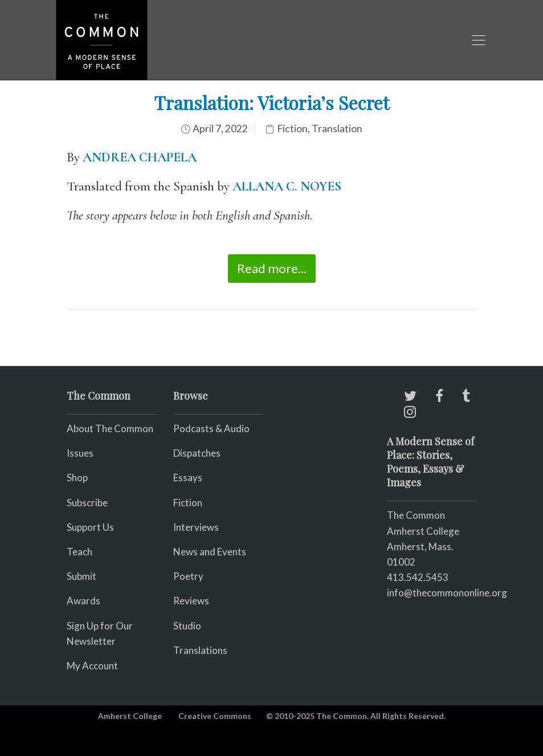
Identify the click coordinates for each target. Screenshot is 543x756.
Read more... (272, 268)
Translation (337, 129)
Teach (79, 552)
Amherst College (130, 716)
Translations (200, 650)
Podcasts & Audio (211, 428)
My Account (92, 666)
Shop (77, 477)
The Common (416, 515)
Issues (80, 453)
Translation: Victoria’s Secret (271, 102)
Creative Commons (215, 716)
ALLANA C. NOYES (287, 186)
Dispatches (197, 453)
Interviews (196, 527)
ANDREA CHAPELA (140, 157)
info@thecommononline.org (447, 593)
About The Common (110, 428)
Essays (188, 477)
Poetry (188, 576)
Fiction (292, 129)
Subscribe (87, 503)
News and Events (210, 552)
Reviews (191, 601)
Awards (83, 601)
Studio (187, 626)
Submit (81, 576)
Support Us (90, 527)
